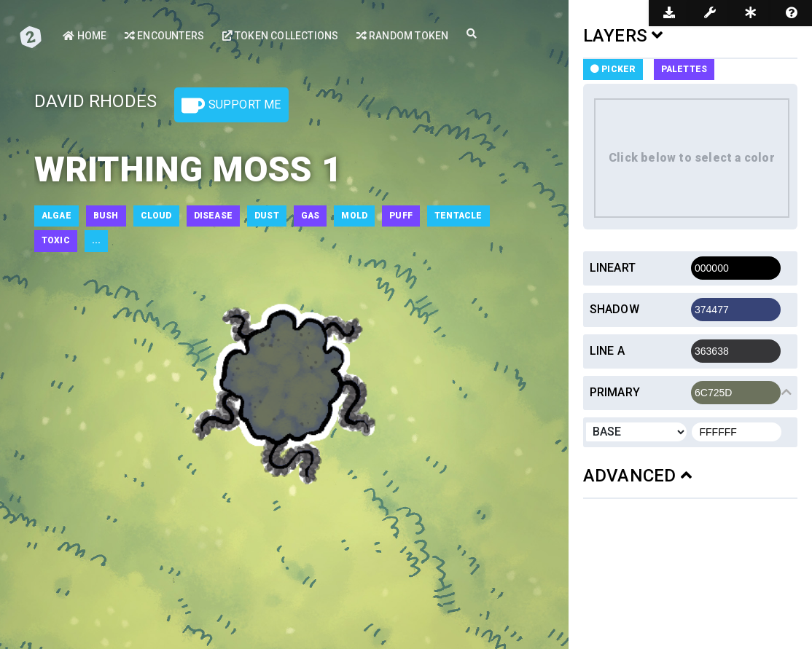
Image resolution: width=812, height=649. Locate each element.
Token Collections (281, 36)
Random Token (403, 36)
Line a (607, 351)
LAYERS (623, 36)
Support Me (231, 106)
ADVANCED (637, 476)
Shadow (614, 309)
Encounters (164, 36)
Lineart (613, 268)
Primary (615, 392)
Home (85, 36)
